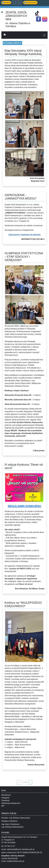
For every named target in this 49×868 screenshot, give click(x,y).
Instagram (5, 798)
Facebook (5, 800)
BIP (3, 806)
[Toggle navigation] (44, 35)
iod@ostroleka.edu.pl (15, 861)
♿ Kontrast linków (30, 3)
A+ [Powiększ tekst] (20, 3)
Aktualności (6, 795)
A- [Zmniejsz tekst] (14, 3)
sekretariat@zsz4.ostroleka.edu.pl (21, 849)
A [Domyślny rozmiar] (17, 3)
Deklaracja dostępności (11, 803)
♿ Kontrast (6, 3)
